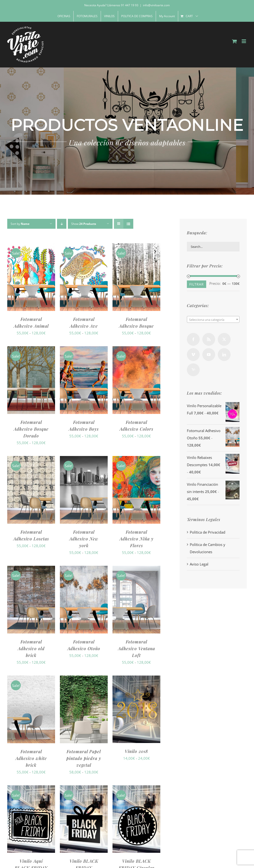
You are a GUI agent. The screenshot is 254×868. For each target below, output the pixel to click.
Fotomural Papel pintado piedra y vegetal (84, 758)
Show (84, 224)
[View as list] (128, 224)
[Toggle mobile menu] (244, 41)
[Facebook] (193, 339)
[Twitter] (224, 339)
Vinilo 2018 (136, 751)
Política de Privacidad (208, 532)
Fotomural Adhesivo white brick (31, 758)
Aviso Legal (199, 564)
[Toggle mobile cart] (234, 41)
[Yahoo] (193, 370)
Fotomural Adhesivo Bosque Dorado (31, 429)
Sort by (20, 224)
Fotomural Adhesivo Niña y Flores (137, 539)
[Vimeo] (193, 355)
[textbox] (213, 320)
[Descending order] (62, 224)
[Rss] (209, 339)
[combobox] (213, 319)
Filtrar (197, 284)
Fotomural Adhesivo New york (84, 539)
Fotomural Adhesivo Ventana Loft (137, 648)
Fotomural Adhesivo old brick (31, 648)
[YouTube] (209, 355)
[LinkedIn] (224, 355)
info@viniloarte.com (156, 5)
